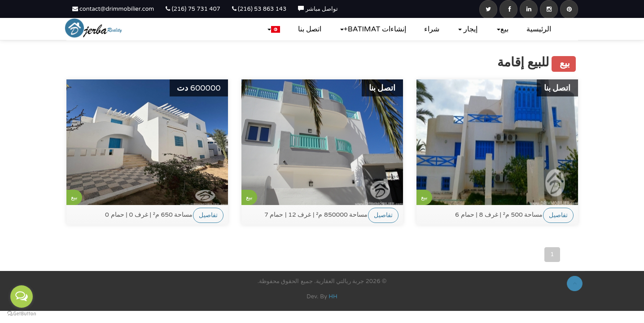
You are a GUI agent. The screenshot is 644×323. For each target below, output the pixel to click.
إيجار (468, 29)
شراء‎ (432, 29)
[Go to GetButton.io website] (22, 314)
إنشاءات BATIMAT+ (373, 29)
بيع (503, 29)
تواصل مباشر (318, 9)
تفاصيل (208, 215)
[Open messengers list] (22, 297)
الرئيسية (539, 29)
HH (333, 297)
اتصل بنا (310, 29)
